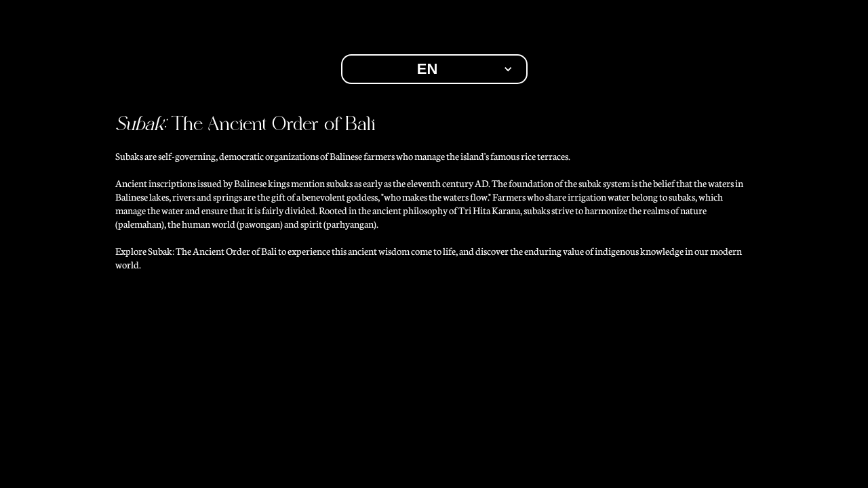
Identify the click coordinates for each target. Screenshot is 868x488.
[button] (434, 69)
